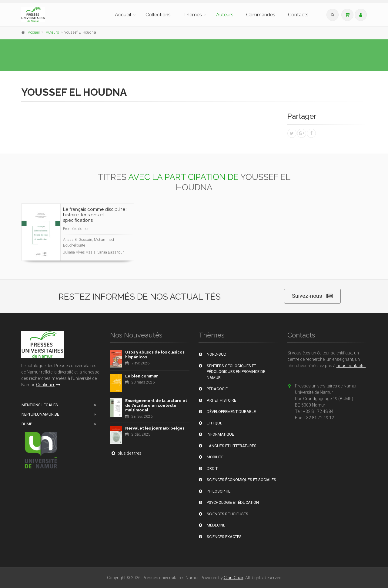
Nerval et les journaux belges (155, 428)
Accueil (123, 15)
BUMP (27, 424)
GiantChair (234, 578)
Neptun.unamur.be (40, 414)
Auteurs (225, 15)
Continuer (48, 385)
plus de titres (126, 453)
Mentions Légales (40, 405)
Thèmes (193, 15)
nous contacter (351, 366)
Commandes (261, 15)
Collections (158, 15)
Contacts (298, 15)
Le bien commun (142, 376)
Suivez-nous (312, 296)
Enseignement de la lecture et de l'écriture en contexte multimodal (156, 405)
